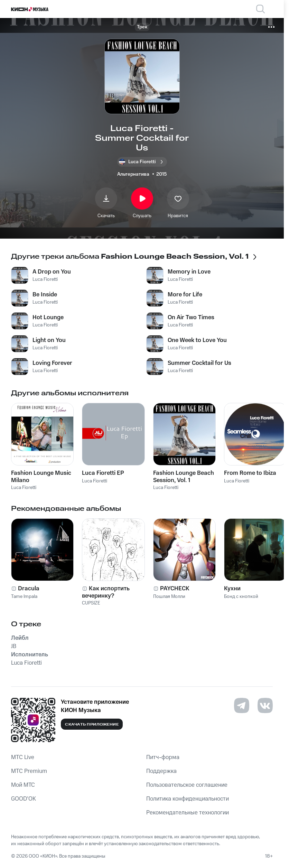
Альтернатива (133, 174)
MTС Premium (29, 771)
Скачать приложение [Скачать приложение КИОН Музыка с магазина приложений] (92, 724)
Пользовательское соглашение (187, 785)
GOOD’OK (24, 799)
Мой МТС (23, 785)
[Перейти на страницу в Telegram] (242, 705)
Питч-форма (163, 757)
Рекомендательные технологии (188, 813)
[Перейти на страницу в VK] (265, 705)
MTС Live (23, 757)
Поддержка (161, 771)
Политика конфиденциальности (188, 799)
